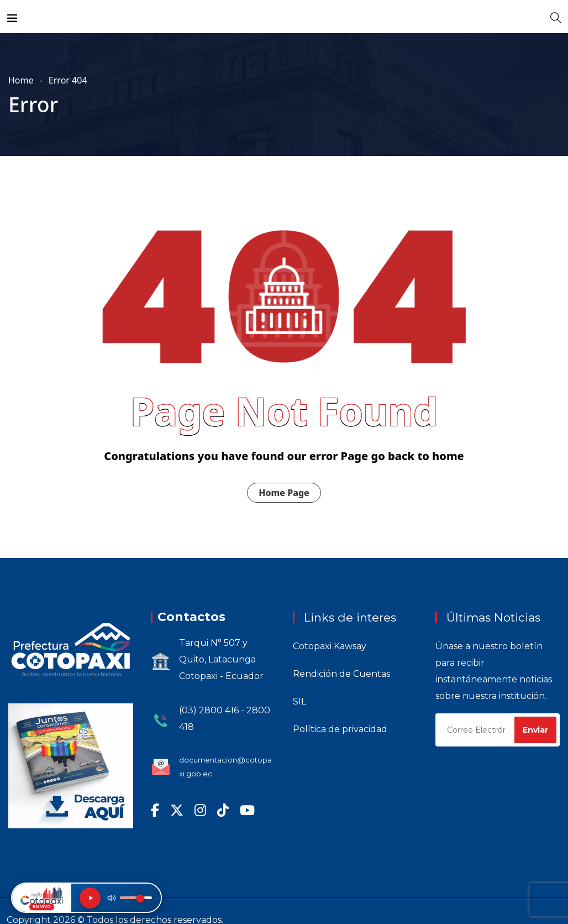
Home (21, 80)
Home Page (284, 493)
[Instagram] (200, 810)
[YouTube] (247, 810)
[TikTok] (223, 810)
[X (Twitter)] (177, 810)
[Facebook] (155, 810)
